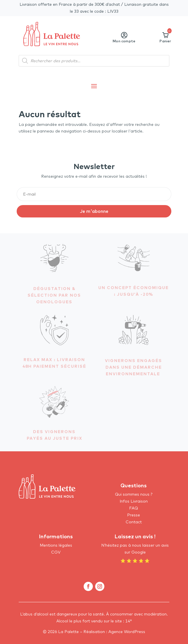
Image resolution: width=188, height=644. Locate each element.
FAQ (134, 508)
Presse (134, 515)
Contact (134, 522)
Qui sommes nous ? (134, 494)
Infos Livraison (134, 501)
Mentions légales (56, 545)
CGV (56, 552)
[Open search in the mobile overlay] (94, 61)
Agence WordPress (127, 632)
